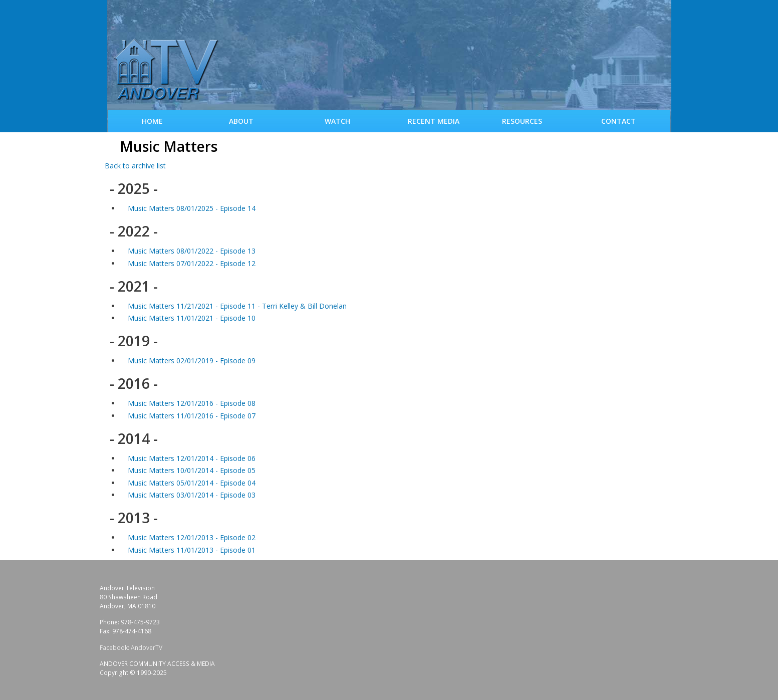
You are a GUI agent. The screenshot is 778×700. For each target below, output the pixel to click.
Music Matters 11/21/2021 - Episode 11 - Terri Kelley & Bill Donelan (237, 306)
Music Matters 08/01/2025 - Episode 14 (192, 208)
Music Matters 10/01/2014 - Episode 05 (192, 470)
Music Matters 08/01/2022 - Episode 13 (192, 251)
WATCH (337, 121)
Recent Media (434, 121)
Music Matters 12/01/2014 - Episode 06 (192, 458)
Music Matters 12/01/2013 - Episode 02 (192, 537)
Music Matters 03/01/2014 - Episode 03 (192, 495)
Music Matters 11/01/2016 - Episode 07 (192, 416)
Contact (618, 121)
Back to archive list (135, 166)
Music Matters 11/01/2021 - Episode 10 (192, 318)
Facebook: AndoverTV (131, 648)
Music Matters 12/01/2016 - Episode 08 (192, 403)
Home (152, 121)
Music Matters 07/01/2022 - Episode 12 (192, 263)
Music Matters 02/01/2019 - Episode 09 (192, 361)
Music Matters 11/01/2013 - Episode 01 (192, 550)
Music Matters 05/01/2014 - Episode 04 (192, 483)
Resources (522, 121)
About (241, 121)
